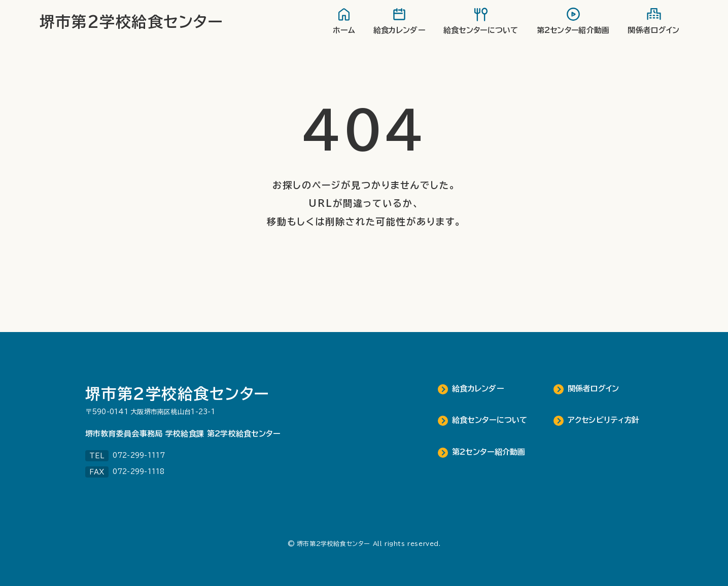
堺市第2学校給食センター (132, 22)
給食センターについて (490, 420)
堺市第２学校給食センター (178, 394)
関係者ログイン (594, 389)
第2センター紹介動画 (489, 452)
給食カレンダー (478, 389)
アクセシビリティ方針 (604, 420)
